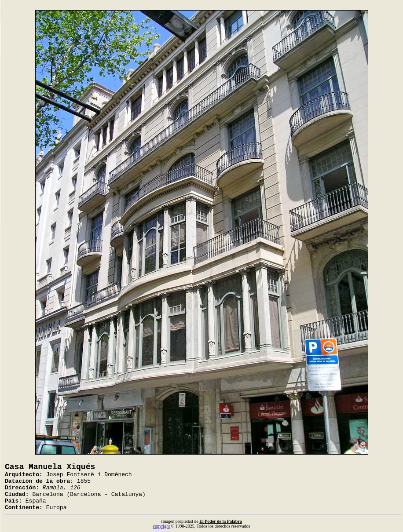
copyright (161, 526)
